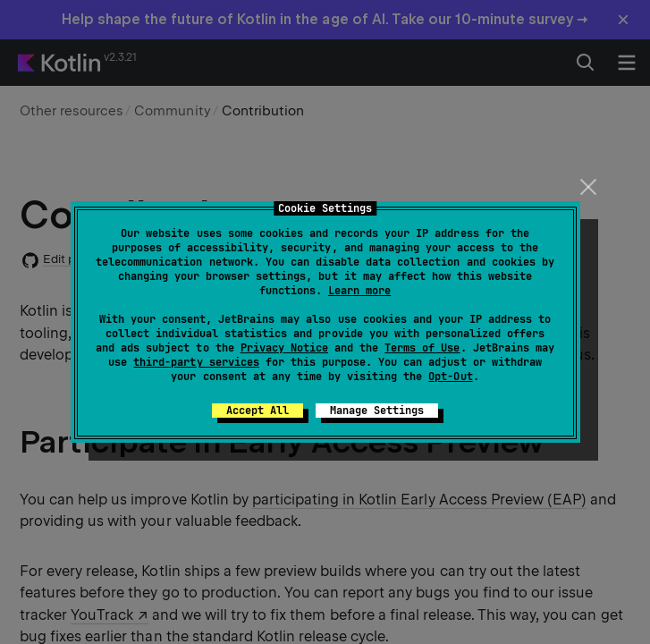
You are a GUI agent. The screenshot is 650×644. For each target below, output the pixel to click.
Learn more (359, 291)
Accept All (257, 411)
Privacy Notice (284, 348)
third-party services (196, 362)
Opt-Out (450, 377)
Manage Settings (377, 411)
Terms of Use (422, 348)
